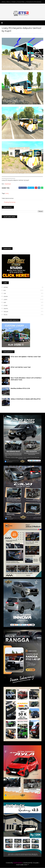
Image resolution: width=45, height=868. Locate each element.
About (8, 2)
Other (5, 305)
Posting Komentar (10, 202)
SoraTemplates (18, 863)
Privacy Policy (21, 2)
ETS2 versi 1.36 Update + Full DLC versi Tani (26, 357)
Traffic (6, 309)
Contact (14, 2)
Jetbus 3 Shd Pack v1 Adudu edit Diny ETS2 (26, 399)
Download (8, 184)
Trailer (6, 312)
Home (3, 2)
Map (5, 302)
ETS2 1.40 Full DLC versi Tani (21, 367)
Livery (7, 193)
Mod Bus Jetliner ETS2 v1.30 (20, 388)
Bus (5, 290)
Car (5, 293)
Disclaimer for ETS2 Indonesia (34, 2)
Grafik (6, 296)
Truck (5, 315)
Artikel (6, 287)
